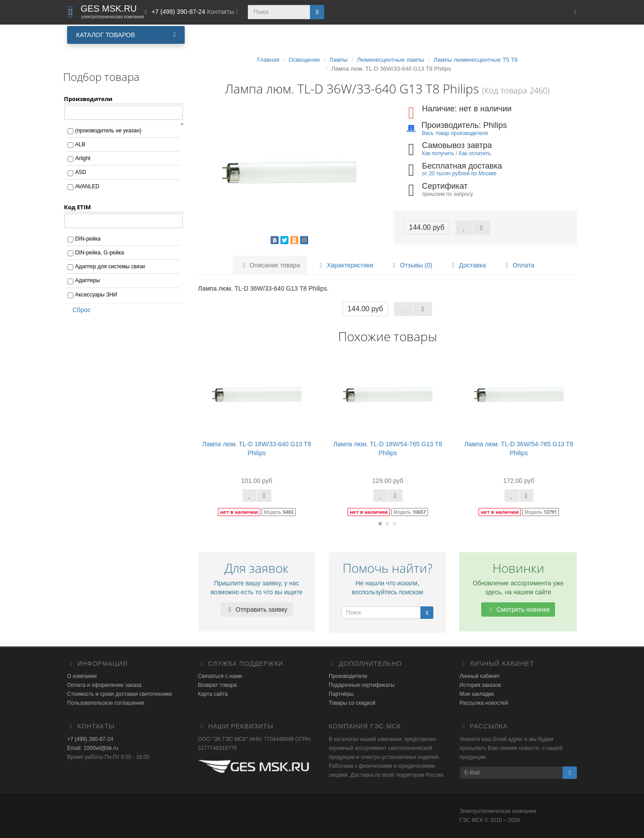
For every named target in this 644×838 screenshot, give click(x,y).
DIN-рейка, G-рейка (100, 253)
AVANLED (87, 186)
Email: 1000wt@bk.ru (93, 748)
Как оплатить (475, 153)
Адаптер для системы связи (110, 267)
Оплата (518, 265)
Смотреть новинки (518, 609)
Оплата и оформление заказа (104, 685)
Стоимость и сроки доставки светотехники (120, 694)
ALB (80, 144)
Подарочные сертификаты (362, 685)
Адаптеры (88, 280)
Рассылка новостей (484, 703)
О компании (82, 676)
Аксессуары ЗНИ (96, 295)
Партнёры (341, 694)
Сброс (79, 310)
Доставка (467, 265)
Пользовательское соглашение (106, 703)
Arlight (83, 158)
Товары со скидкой (352, 703)
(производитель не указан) (108, 131)
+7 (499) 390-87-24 (90, 739)
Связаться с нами (220, 676)
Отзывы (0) (411, 265)
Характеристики (345, 265)
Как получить (438, 153)
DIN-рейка (88, 239)
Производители (348, 676)
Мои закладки (477, 694)
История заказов (481, 685)
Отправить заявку (257, 609)
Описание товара (270, 265)
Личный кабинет (480, 676)
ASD (81, 172)
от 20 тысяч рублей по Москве (460, 174)
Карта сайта (213, 694)
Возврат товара (218, 685)
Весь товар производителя (455, 133)
